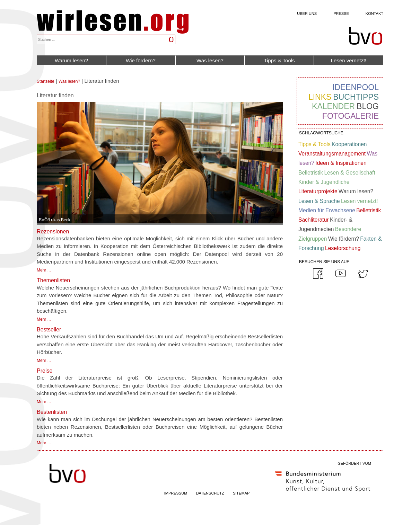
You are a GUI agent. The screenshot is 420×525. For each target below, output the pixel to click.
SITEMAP (241, 493)
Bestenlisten (52, 412)
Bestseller (49, 330)
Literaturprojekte (318, 191)
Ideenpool (356, 87)
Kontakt (374, 14)
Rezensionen (53, 232)
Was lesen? (210, 60)
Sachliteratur (314, 220)
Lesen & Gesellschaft (349, 173)
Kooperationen (349, 144)
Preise (45, 371)
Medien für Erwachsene (327, 210)
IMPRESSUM (176, 493)
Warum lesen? (71, 60)
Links (320, 97)
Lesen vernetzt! (349, 60)
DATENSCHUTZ (210, 493)
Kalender (333, 106)
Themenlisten (53, 280)
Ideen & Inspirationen (341, 163)
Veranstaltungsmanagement (332, 154)
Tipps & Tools (279, 60)
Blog (368, 106)
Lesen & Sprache (319, 201)
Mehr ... (44, 270)
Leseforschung (343, 248)
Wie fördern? (141, 60)
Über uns (307, 14)
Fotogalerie (351, 116)
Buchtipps (356, 97)
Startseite (46, 81)
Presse (341, 14)
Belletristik (311, 173)
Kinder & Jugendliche (324, 182)
